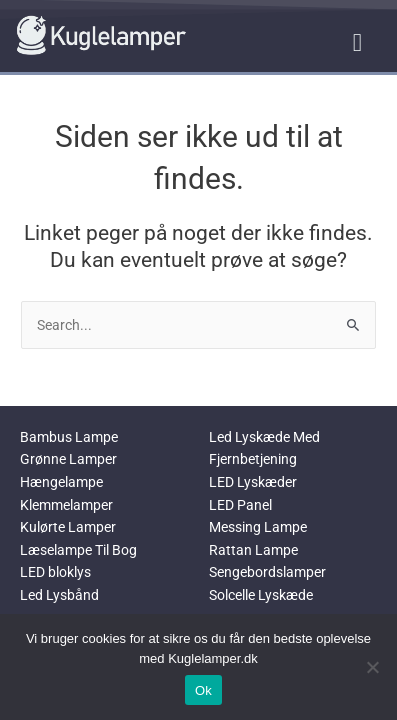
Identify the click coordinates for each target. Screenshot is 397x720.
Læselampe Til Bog (78, 550)
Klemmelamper (66, 505)
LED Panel (240, 505)
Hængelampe (61, 482)
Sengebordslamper (267, 572)
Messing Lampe (258, 527)
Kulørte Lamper (68, 527)
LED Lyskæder (253, 482)
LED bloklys (55, 572)
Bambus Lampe (69, 437)
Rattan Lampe (253, 550)
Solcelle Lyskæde (261, 595)
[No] (372, 667)
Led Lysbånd (59, 595)
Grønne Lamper (68, 459)
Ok (203, 690)
